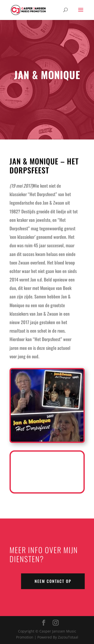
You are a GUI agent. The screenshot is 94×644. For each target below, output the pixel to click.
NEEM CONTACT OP (53, 581)
